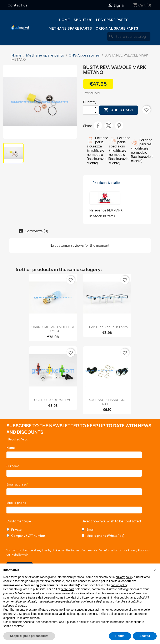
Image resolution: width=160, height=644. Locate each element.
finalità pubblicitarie (123, 597)
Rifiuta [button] (120, 636)
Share (98, 126)
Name (11, 448)
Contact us (18, 5)
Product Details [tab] (106, 183)
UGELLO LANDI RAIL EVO (53, 400)
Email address (17, 484)
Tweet (109, 126)
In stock (96, 216)
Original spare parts (117, 28)
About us (83, 20)
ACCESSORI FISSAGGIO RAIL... (107, 402)
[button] (155, 570)
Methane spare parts (70, 28)
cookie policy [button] (119, 585)
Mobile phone (17, 503)
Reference (98, 210)
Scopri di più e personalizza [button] (29, 636)
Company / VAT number (28, 536)
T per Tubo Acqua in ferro (107, 327)
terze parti (68, 589)
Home (64, 20)
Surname (14, 466)
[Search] (129, 36)
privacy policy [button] (124, 577)
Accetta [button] (145, 636)
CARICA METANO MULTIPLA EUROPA (53, 329)
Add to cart (119, 110)
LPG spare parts (112, 20)
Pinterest (119, 126)
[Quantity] (88, 110)
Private (16, 530)
